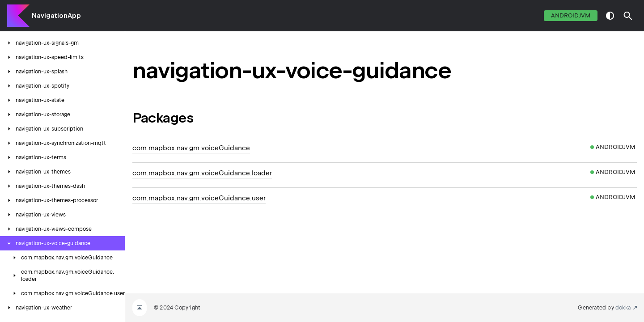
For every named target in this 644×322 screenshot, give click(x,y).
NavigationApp (56, 16)
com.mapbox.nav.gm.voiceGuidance (191, 148)
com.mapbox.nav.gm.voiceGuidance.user (199, 198)
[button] (628, 16)
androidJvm (571, 15)
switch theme (610, 16)
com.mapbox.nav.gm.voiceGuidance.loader (202, 173)
